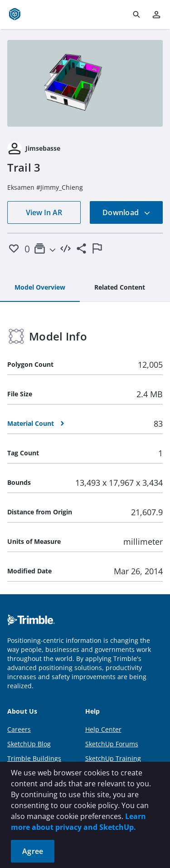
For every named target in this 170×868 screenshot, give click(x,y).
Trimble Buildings (34, 758)
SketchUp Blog (29, 744)
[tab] (40, 288)
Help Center (103, 729)
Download (126, 212)
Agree (33, 851)
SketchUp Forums (112, 744)
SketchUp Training (113, 758)
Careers (19, 729)
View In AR (44, 212)
